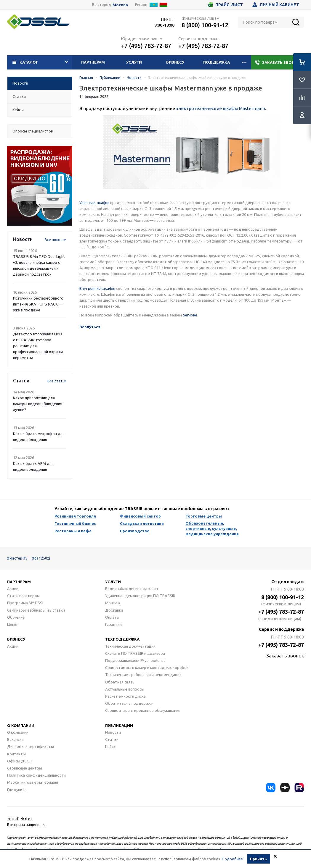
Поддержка (217, 62)
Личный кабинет (276, 5)
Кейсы (111, 746)
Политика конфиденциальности (36, 775)
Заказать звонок (278, 62)
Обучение (16, 617)
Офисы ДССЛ (19, 761)
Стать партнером (23, 596)
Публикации (119, 725)
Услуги (134, 62)
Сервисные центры (25, 768)
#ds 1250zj (41, 558)
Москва (120, 5)
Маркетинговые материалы (33, 782)
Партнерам (93, 62)
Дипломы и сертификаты (31, 746)
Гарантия (113, 624)
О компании (21, 725)
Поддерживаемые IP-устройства (135, 660)
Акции (13, 589)
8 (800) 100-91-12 (205, 25)
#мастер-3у (17, 558)
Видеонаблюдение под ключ (132, 589)
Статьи (112, 739)
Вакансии (15, 739)
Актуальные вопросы (125, 689)
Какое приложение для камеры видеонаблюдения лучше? (38, 404)
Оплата (112, 617)
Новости (113, 732)
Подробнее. (233, 860)
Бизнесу (175, 62)
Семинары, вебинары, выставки (36, 610)
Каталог (40, 62)
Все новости (56, 240)
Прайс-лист (226, 5)
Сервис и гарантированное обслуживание (143, 710)
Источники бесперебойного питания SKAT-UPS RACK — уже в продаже (38, 304)
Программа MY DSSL (26, 603)
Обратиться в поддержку (129, 703)
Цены (12, 624)
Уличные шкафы (94, 203)
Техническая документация (130, 646)
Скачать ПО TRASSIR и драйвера (135, 653)
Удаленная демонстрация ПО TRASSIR (140, 596)
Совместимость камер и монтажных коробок (147, 667)
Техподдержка (122, 639)
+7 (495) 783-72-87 (146, 46)
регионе (190, 315)
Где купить (17, 790)
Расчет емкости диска (125, 696)
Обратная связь (120, 682)
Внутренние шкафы (97, 288)
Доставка (114, 610)
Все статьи (57, 381)
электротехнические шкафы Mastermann (221, 108)
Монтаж (113, 603)
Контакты (16, 754)
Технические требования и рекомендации (143, 675)
